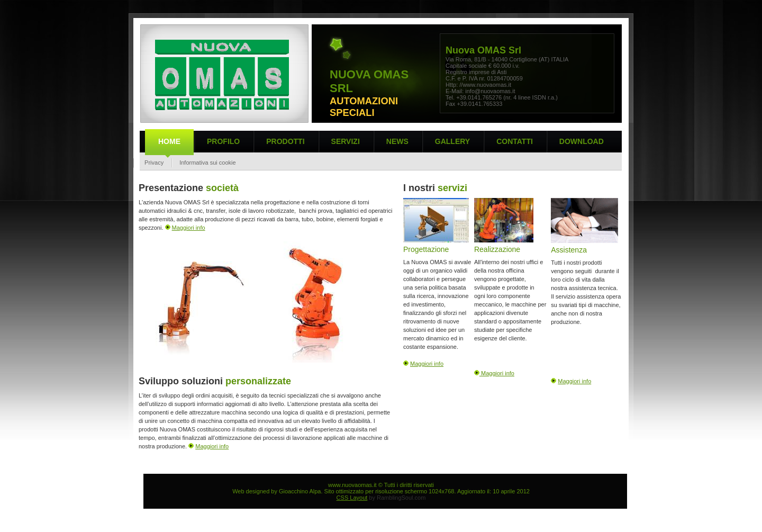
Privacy (152, 163)
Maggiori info (189, 228)
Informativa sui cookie (207, 163)
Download (582, 141)
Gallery (452, 141)
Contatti (515, 141)
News (397, 141)
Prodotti (285, 141)
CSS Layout (352, 498)
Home (169, 141)
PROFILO (223, 141)
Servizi (346, 141)
